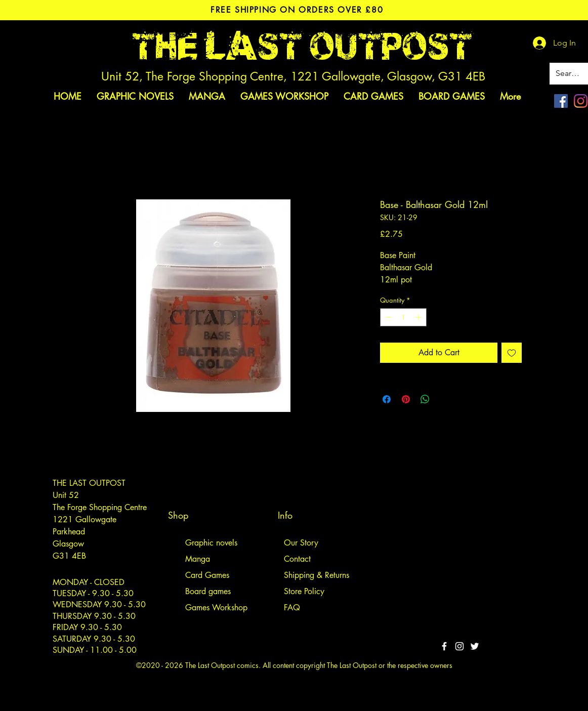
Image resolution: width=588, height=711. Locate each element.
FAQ (292, 608)
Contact (297, 559)
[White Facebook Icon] (444, 646)
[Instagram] (581, 101)
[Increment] (419, 317)
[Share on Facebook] (387, 399)
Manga (198, 559)
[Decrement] (388, 317)
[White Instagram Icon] (459, 646)
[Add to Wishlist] (512, 353)
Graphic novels (211, 543)
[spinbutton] (404, 317)
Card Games (207, 575)
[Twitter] (475, 646)
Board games (208, 591)
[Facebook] (561, 101)
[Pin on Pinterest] (406, 399)
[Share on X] (444, 399)
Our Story (301, 543)
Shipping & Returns (317, 575)
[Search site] (570, 74)
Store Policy (304, 591)
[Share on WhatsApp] (425, 399)
